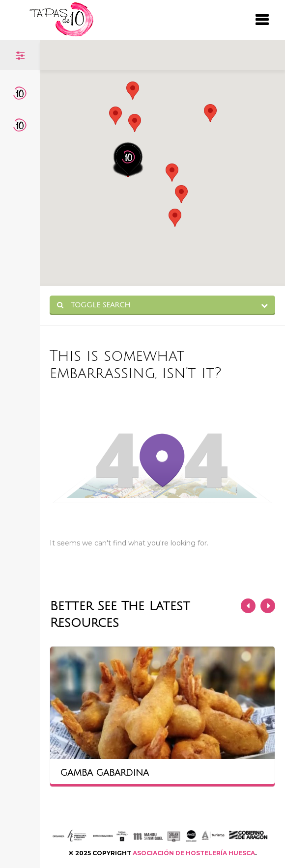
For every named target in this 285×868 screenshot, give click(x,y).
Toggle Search (94, 305)
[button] (135, 123)
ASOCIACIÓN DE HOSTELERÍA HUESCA (194, 853)
